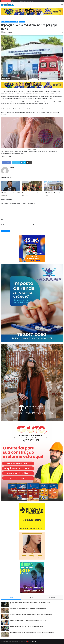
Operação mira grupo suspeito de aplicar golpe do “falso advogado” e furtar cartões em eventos (30, 602)
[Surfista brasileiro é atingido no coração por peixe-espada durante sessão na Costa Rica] (5, 622)
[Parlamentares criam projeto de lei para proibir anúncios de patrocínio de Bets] (5, 628)
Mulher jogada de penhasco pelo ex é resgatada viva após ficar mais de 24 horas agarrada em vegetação (32, 633)
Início (3, 19)
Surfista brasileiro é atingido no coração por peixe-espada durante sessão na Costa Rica (28, 620)
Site (34, 225)
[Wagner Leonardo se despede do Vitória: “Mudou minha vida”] (32, 186)
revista (5, 32)
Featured (6, 22)
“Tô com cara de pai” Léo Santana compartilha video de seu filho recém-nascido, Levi (28, 608)
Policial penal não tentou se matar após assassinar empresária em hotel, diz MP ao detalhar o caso (31, 614)
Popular (31, 597)
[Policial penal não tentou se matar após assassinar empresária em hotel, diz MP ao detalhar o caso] (5, 616)
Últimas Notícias (22, 22)
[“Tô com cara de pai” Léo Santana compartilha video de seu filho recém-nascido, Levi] (5, 610)
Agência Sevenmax (32, 642)
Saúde (10, 22)
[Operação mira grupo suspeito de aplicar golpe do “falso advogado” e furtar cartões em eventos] (5, 604)
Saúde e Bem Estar (9, 19)
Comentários (52, 597)
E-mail (3, 225)
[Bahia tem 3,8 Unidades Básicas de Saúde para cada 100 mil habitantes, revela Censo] (53, 186)
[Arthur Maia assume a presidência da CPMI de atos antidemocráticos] (11, 186)
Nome (3, 220)
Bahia (2, 22)
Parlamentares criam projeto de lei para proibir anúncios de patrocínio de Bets (26, 626)
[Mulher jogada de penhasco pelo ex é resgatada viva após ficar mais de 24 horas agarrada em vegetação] (5, 634)
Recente (11, 597)
